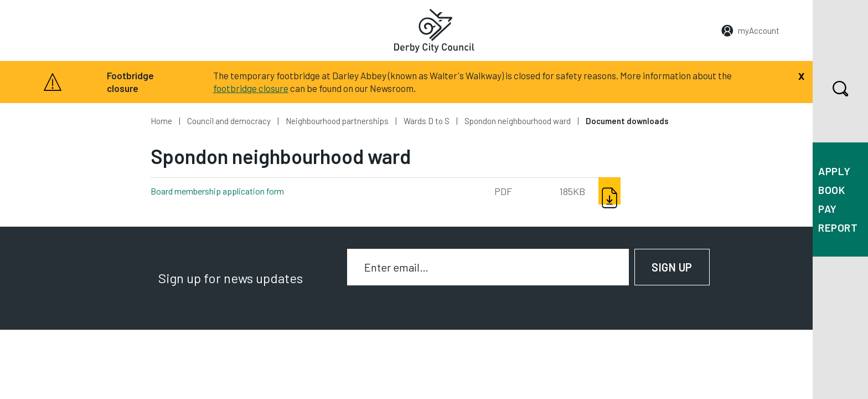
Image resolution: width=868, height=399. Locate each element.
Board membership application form (236, 190)
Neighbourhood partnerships (337, 121)
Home (161, 121)
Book (831, 190)
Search (831, 89)
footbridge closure (251, 88)
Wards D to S (427, 121)
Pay (828, 209)
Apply (835, 171)
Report (838, 227)
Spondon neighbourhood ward (518, 121)
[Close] (801, 75)
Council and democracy (229, 121)
